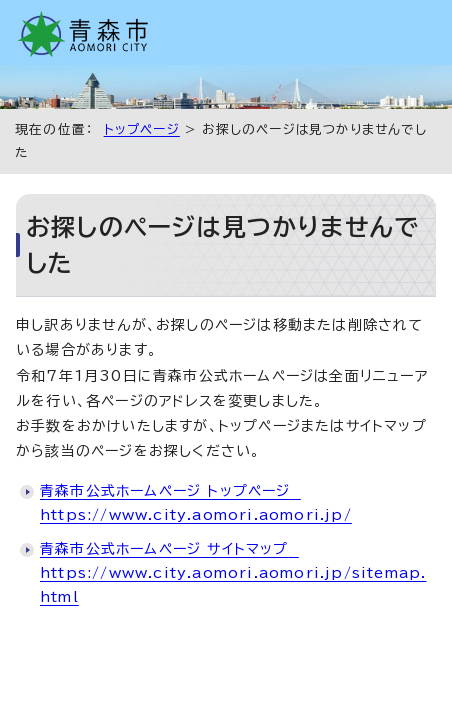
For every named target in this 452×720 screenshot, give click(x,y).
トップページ (142, 129)
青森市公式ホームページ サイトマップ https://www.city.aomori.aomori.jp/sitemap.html (233, 573)
